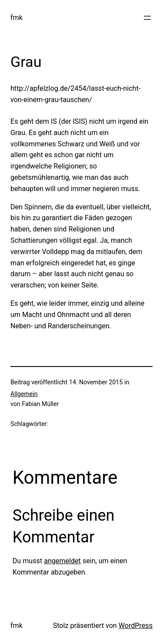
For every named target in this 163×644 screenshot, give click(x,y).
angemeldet (62, 561)
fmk (17, 18)
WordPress (136, 626)
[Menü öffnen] (147, 18)
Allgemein (24, 394)
